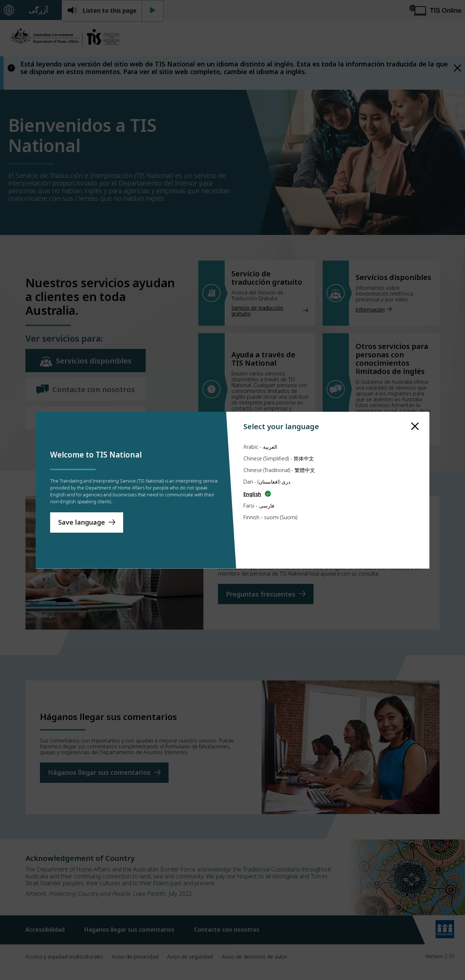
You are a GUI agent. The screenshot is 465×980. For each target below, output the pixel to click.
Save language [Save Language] (82, 526)
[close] (415, 412)
